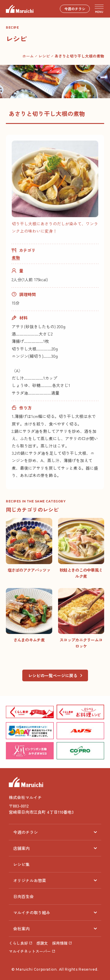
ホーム (28, 56)
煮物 (16, 257)
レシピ (44, 56)
